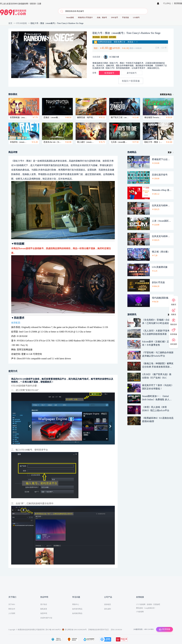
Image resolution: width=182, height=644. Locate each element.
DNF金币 (115, 17)
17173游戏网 (141, 604)
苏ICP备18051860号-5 (53, 630)
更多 (170, 152)
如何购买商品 (77, 613)
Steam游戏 (70, 17)
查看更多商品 (166, 95)
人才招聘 (12, 613)
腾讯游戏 (139, 608)
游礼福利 (108, 609)
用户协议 (44, 604)
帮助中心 (76, 604)
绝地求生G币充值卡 (85, 17)
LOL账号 (136, 17)
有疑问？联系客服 (131, 81)
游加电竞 (108, 604)
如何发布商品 (77, 609)
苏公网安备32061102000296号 (76, 630)
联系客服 (178, 3)
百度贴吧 (157, 604)
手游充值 (125, 17)
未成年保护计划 (46, 618)
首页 (10, 23)
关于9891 (12, 604)
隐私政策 (44, 609)
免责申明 (44, 613)
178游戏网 (140, 612)
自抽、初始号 (102, 17)
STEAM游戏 (21, 23)
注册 (39, 4)
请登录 (33, 4)
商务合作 (12, 609)
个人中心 (167, 3)
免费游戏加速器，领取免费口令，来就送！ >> (116, 42)
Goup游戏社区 (150, 608)
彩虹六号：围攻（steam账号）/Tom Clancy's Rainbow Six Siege (57, 23)
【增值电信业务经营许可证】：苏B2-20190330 (105, 630)
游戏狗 (149, 604)
